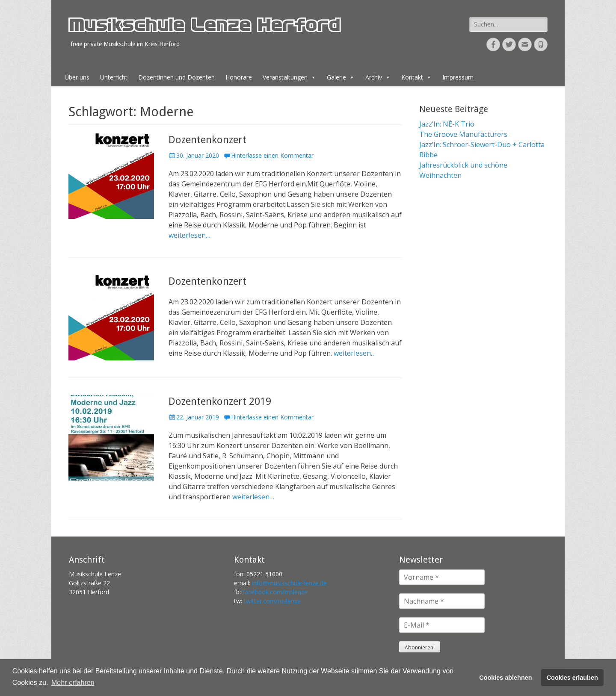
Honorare (239, 77)
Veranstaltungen (289, 77)
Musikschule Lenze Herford (204, 27)
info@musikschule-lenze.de (289, 583)
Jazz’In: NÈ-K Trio (447, 124)
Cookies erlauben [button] (572, 678)
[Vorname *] (442, 577)
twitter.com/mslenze (272, 601)
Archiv (378, 77)
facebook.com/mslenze (275, 592)
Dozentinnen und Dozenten (176, 77)
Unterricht (114, 77)
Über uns (77, 77)
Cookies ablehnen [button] (505, 678)
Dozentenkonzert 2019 (220, 401)
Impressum (458, 77)
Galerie (341, 77)
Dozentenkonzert (207, 140)
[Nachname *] (442, 601)
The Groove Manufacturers (463, 134)
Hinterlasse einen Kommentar (272, 155)
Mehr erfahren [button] (73, 683)
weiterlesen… (190, 235)
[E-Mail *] (442, 625)
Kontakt (416, 77)
